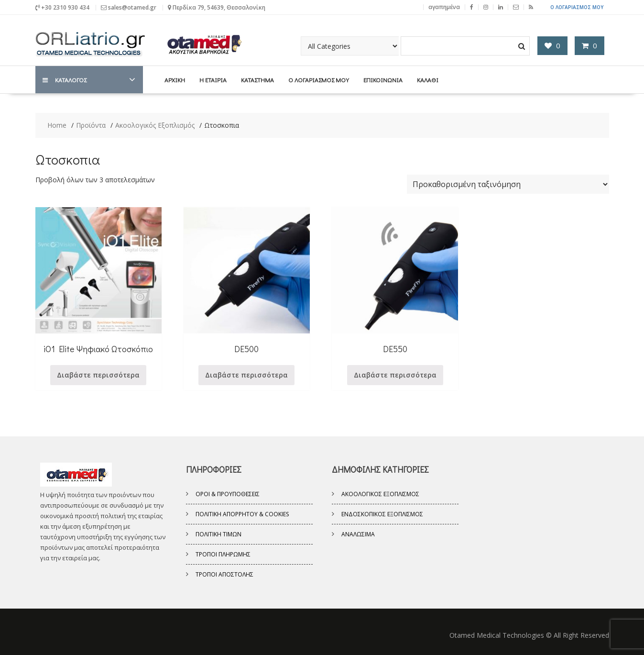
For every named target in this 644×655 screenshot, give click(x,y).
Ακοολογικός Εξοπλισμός (380, 494)
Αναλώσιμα (358, 534)
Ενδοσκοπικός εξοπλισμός (382, 514)
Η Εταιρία (213, 80)
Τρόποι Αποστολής (224, 574)
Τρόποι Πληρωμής (223, 554)
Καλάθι (428, 80)
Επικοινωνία (383, 80)
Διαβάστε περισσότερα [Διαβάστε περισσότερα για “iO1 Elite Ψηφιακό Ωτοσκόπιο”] (98, 375)
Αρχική (175, 80)
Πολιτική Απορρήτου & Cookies (242, 514)
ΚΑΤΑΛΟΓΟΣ (65, 80)
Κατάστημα (257, 80)
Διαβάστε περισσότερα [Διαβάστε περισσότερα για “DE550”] (395, 375)
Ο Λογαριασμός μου (577, 7)
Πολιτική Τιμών (218, 534)
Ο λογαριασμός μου (319, 80)
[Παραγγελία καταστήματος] (508, 184)
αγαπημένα (444, 7)
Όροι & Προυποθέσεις (228, 494)
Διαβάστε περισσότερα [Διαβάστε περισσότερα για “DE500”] (246, 375)
